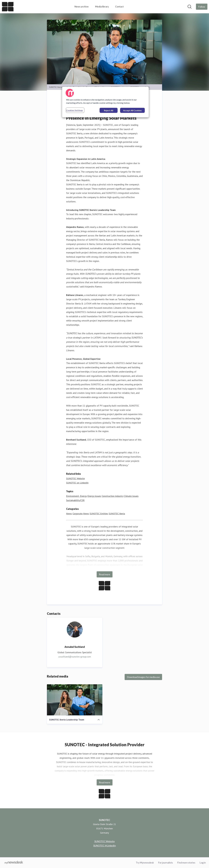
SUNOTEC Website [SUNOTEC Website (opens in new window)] (75, 478)
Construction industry (112, 496)
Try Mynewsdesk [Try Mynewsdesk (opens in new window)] (145, 863)
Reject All (109, 110)
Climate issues (131, 496)
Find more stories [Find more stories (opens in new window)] (186, 863)
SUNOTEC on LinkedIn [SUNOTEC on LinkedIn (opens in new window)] (77, 483)
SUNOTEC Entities (99, 514)
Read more (105, 574)
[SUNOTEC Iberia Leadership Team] (75, 700)
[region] (105, 102)
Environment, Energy (76, 496)
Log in (203, 863)
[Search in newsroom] (190, 7)
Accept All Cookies (132, 110)
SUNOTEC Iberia (117, 514)
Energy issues (94, 496)
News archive (82, 7)
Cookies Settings (75, 110)
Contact (119, 7)
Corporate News (81, 514)
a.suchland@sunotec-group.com (75, 657)
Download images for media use (143, 677)
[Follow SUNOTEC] (202, 7)
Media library (102, 7)
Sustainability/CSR (75, 500)
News (69, 514)
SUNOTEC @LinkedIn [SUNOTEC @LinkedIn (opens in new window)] (105, 846)
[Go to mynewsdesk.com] (14, 863)
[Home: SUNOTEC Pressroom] (8, 7)
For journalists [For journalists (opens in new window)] (165, 863)
